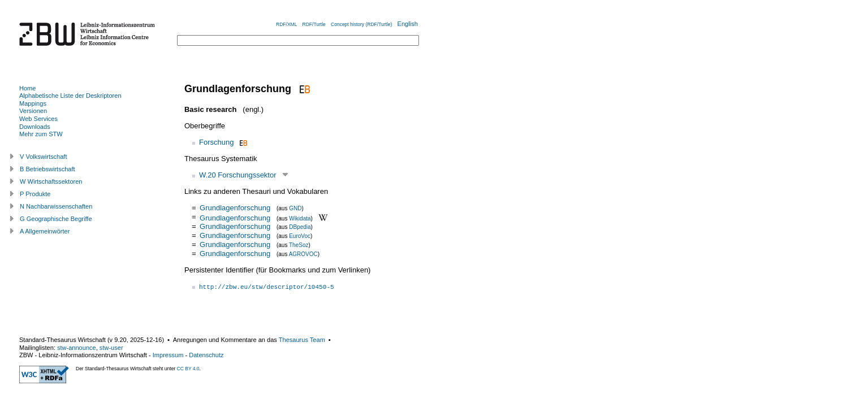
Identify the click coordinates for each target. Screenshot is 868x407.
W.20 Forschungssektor (238, 175)
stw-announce (77, 348)
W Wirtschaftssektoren (51, 181)
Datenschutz (206, 355)
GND (295, 208)
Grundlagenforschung (235, 208)
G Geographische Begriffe (56, 219)
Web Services (38, 119)
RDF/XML (286, 24)
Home (27, 88)
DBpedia (300, 227)
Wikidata (300, 218)
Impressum (168, 355)
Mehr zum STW (41, 134)
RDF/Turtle (314, 24)
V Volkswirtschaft (44, 157)
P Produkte (35, 194)
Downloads (35, 127)
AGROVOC (303, 254)
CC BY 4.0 (188, 369)
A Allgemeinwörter (45, 231)
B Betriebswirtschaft (47, 169)
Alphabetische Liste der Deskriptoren (70, 96)
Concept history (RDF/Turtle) (361, 24)
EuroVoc (300, 236)
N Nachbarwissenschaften (56, 206)
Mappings (33, 103)
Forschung (216, 142)
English (408, 24)
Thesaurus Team (302, 340)
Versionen (33, 111)
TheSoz (299, 245)
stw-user (111, 348)
